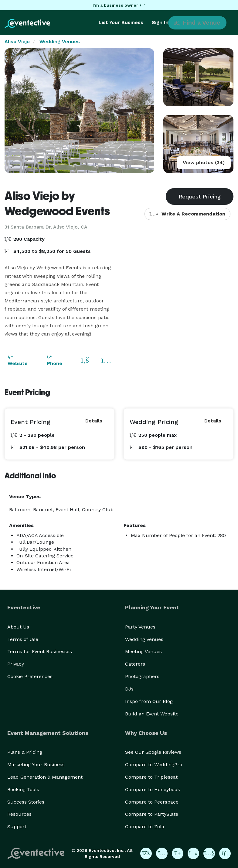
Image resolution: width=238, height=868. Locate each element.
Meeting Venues (143, 651)
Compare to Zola (145, 827)
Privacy (16, 664)
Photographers (142, 676)
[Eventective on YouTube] (209, 853)
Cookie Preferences (30, 676)
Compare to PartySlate (152, 814)
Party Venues (140, 627)
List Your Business (121, 22)
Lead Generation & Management (45, 777)
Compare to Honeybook (153, 789)
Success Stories (26, 802)
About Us (18, 627)
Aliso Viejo (17, 41)
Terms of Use (23, 639)
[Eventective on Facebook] (146, 853)
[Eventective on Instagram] (162, 853)
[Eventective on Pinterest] (178, 853)
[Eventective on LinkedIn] (225, 853)
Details (94, 421)
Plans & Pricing (25, 752)
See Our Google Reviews (153, 752)
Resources (19, 814)
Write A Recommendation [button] (187, 214)
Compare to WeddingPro (154, 765)
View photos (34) (204, 162)
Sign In (160, 22)
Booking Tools (23, 789)
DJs (129, 689)
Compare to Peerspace (152, 802)
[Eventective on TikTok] (193, 853)
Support (17, 827)
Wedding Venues (60, 41)
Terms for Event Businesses (40, 651)
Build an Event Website (152, 714)
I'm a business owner (119, 5)
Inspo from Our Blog (149, 701)
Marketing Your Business (36, 765)
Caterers (135, 664)
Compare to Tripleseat (151, 777)
